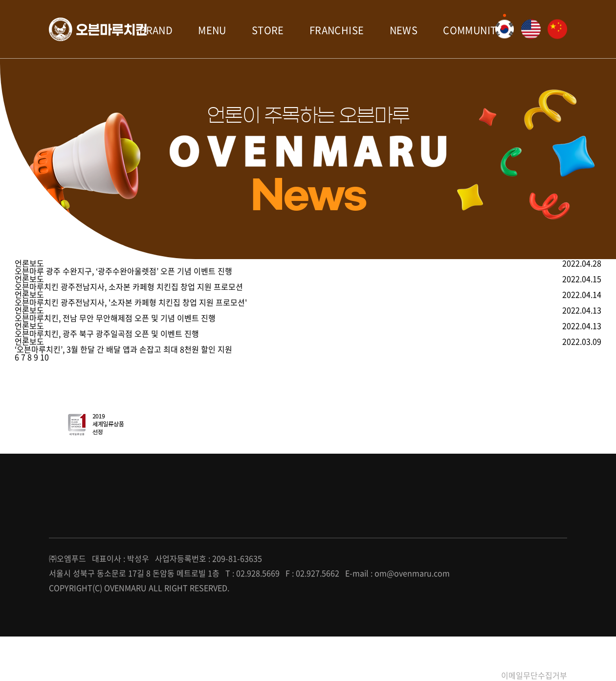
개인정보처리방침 (457, 675)
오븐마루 (98, 29)
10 (44, 357)
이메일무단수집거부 (534, 675)
